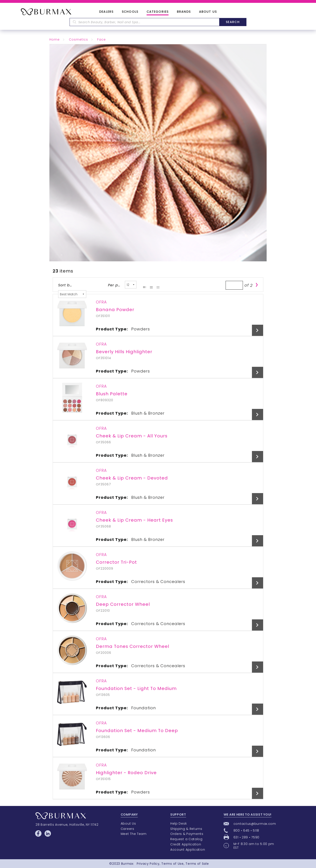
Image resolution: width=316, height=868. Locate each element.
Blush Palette (112, 394)
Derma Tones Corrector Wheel (133, 646)
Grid (143, 285)
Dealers (106, 12)
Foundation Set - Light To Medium (136, 688)
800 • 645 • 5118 (246, 831)
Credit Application (186, 844)
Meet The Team (134, 834)
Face (101, 39)
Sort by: (65, 285)
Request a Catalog (186, 839)
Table (157, 285)
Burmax (127, 864)
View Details (258, 330)
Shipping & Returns (186, 829)
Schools (130, 12)
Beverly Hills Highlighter (124, 352)
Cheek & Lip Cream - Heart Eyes (134, 520)
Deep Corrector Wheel (123, 604)
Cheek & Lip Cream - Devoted (132, 478)
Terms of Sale (197, 864)
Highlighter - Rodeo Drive (126, 773)
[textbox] (144, 22)
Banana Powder (115, 310)
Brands (184, 12)
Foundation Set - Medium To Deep (137, 731)
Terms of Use (172, 864)
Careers (127, 829)
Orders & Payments (187, 834)
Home (55, 39)
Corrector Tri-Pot (116, 562)
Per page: (115, 285)
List (150, 285)
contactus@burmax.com (255, 824)
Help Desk (179, 823)
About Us (208, 12)
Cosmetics (78, 39)
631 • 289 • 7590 (246, 837)
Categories (158, 12)
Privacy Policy (148, 864)
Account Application (188, 850)
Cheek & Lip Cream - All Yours (132, 436)
